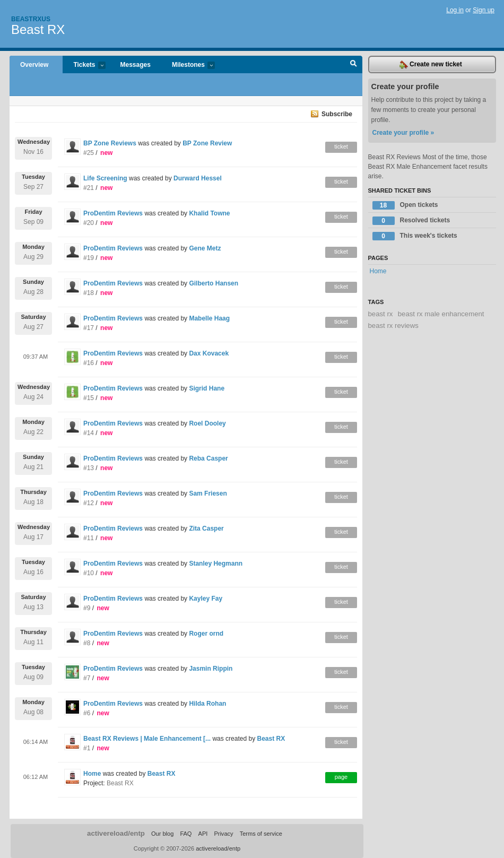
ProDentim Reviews (113, 213)
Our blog (162, 834)
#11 (89, 538)
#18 (89, 293)
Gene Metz (205, 248)
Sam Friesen (208, 493)
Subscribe (337, 114)
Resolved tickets (411, 221)
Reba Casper (208, 458)
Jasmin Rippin (211, 669)
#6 (87, 713)
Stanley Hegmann (216, 564)
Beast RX (38, 29)
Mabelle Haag (209, 318)
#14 (89, 433)
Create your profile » (403, 133)
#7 (87, 678)
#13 (89, 468)
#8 (87, 643)
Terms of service (261, 834)
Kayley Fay (206, 599)
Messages (136, 65)
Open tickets (405, 205)
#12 (89, 503)
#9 (87, 608)
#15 (89, 398)
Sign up (484, 10)
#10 (89, 573)
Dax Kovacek (209, 353)
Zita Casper (206, 528)
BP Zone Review (207, 143)
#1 (87, 748)
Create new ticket (431, 65)
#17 (89, 328)
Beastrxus (31, 19)
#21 (89, 188)
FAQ (186, 834)
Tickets (84, 66)
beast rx (381, 314)
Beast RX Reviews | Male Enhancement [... (147, 739)
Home (92, 774)
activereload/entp (116, 833)
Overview (34, 65)
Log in (455, 10)
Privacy (223, 834)
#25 (89, 153)
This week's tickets (415, 236)
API (203, 834)
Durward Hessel (198, 178)
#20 (89, 223)
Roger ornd (206, 634)
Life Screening (105, 178)
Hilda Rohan (207, 704)
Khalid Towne (209, 213)
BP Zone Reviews (110, 143)
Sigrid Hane (207, 388)
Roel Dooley (207, 423)
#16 (89, 363)
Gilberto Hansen (214, 283)
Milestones (188, 66)
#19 (89, 258)
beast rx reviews (393, 326)
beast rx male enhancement (441, 314)
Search (354, 65)
